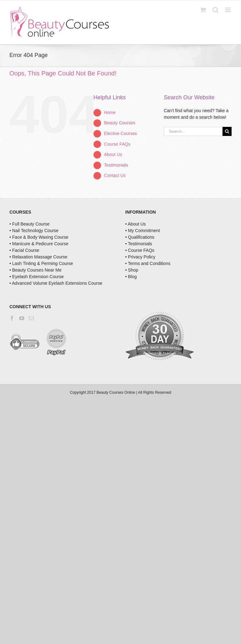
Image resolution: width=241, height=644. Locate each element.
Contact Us (115, 175)
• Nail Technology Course (34, 231)
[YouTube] (22, 318)
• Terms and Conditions (148, 263)
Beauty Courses (120, 123)
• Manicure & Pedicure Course (39, 244)
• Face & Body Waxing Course (39, 237)
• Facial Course (24, 250)
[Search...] (193, 131)
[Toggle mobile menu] (228, 10)
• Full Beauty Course (29, 224)
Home (110, 112)
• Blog (131, 277)
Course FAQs (117, 144)
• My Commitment (143, 231)
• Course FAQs (140, 250)
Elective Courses (120, 133)
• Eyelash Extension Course (37, 277)
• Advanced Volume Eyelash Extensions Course (56, 283)
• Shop (132, 270)
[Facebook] (12, 318)
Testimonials (116, 165)
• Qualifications (140, 237)
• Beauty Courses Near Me (35, 270)
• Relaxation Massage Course (38, 257)
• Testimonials (139, 244)
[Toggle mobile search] (216, 10)
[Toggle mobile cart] (203, 10)
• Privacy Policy (140, 257)
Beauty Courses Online (116, 392)
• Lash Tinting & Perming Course (41, 263)
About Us (113, 154)
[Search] (227, 131)
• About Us (136, 224)
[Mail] (31, 318)
